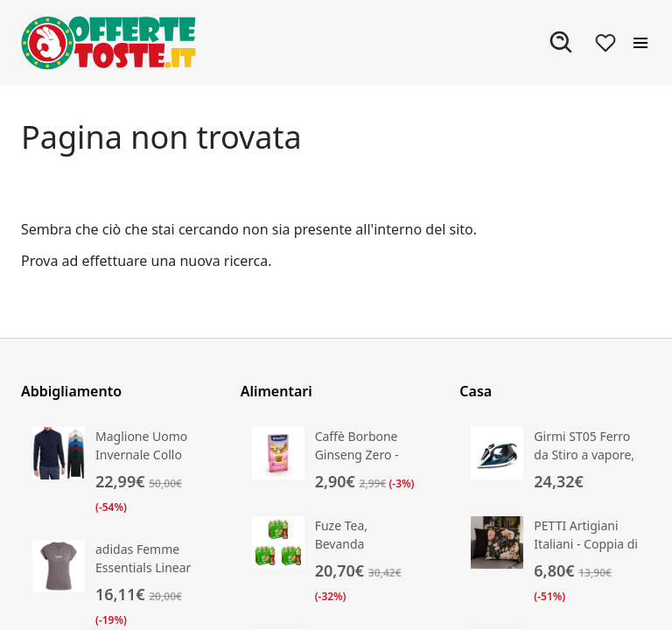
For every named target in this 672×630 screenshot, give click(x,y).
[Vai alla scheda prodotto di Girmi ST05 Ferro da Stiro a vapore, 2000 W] (555, 460)
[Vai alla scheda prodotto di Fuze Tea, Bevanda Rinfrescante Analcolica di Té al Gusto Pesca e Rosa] (336, 561)
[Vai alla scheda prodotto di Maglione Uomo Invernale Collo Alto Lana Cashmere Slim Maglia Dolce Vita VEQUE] (117, 472)
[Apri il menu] (640, 43)
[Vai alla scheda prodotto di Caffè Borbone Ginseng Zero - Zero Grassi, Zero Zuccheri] (336, 460)
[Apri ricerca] (562, 43)
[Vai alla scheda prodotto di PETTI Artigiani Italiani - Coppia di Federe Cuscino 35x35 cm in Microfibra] (555, 561)
